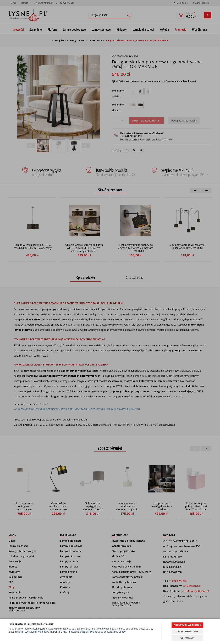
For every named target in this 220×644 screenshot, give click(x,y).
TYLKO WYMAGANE (187, 632)
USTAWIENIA (187, 638)
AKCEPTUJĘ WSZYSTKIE (187, 625)
